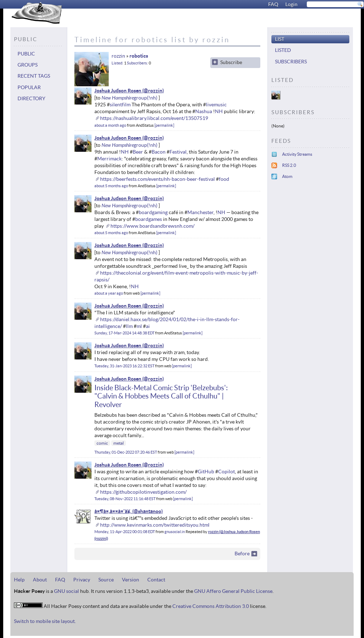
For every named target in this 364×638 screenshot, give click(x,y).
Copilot (227, 472)
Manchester (200, 212)
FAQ (273, 4)
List (280, 39)
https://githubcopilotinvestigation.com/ (143, 492)
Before (242, 554)
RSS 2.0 (289, 165)
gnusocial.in (175, 532)
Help (19, 580)
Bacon (159, 152)
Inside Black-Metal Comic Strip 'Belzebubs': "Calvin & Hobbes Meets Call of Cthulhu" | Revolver (161, 396)
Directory (31, 98)
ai (148, 326)
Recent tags (34, 76)
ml (139, 326)
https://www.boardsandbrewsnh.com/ (153, 226)
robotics (139, 56)
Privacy (82, 580)
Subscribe (231, 62)
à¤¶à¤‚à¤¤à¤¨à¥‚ (113, 511)
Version (131, 580)
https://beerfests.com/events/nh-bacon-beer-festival (158, 179)
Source (106, 580)
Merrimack (109, 159)
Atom (287, 176)
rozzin (118, 56)
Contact (156, 580)
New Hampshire (118, 98)
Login (291, 4)
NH (219, 111)
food (224, 179)
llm (129, 326)
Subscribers (137, 63)
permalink (164, 125)
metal (119, 443)
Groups (28, 65)
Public (26, 54)
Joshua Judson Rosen (118, 91)
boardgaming (153, 212)
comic (102, 443)
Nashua (204, 111)
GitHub (206, 472)
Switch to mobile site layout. (45, 621)
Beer (138, 152)
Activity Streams (297, 154)
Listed (117, 63)
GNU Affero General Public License (233, 591)
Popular (29, 87)
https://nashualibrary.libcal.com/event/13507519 (154, 118)
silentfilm (120, 105)
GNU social (67, 591)
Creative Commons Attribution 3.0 (211, 606)
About (40, 580)
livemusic (216, 105)
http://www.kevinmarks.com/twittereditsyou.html (155, 525)
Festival (178, 152)
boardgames (149, 219)
